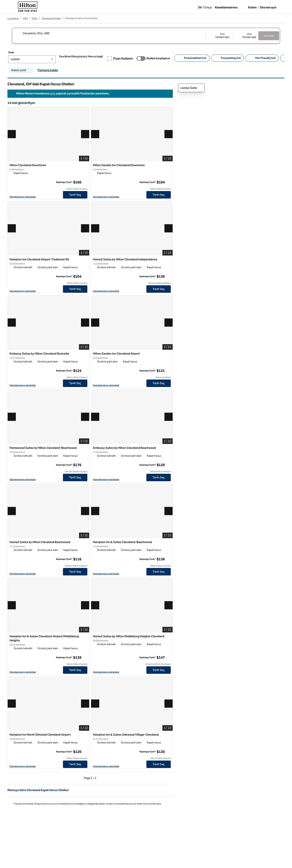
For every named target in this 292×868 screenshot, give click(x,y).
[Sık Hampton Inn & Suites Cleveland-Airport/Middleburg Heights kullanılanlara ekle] (85, 637)
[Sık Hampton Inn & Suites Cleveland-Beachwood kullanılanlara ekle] (169, 542)
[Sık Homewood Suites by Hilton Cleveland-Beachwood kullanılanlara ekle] (85, 448)
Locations (13, 18)
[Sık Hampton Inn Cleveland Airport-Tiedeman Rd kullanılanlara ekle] (85, 260)
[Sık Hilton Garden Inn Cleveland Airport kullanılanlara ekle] (169, 354)
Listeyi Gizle (191, 88)
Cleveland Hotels (51, 18)
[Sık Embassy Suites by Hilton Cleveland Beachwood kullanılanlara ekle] (169, 448)
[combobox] (108, 33)
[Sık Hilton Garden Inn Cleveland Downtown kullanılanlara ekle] (169, 165)
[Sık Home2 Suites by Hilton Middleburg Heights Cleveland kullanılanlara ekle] (169, 637)
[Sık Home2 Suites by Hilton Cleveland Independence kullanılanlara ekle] (169, 260)
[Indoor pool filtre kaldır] (31, 70)
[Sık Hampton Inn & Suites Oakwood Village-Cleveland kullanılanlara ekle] (169, 735)
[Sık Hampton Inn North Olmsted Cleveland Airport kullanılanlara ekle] (85, 735)
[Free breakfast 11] (199, 58)
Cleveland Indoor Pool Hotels (81, 18)
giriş (53, 93)
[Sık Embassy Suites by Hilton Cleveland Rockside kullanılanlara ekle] (85, 354)
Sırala (19, 52)
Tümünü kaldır (48, 70)
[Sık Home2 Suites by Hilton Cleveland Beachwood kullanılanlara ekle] (85, 542)
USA (25, 18)
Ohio (35, 18)
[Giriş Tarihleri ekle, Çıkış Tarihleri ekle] (232, 36)
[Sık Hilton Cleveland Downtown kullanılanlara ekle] (85, 165)
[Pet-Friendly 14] (270, 58)
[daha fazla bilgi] (85, 182)
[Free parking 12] (235, 58)
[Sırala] (39, 59)
